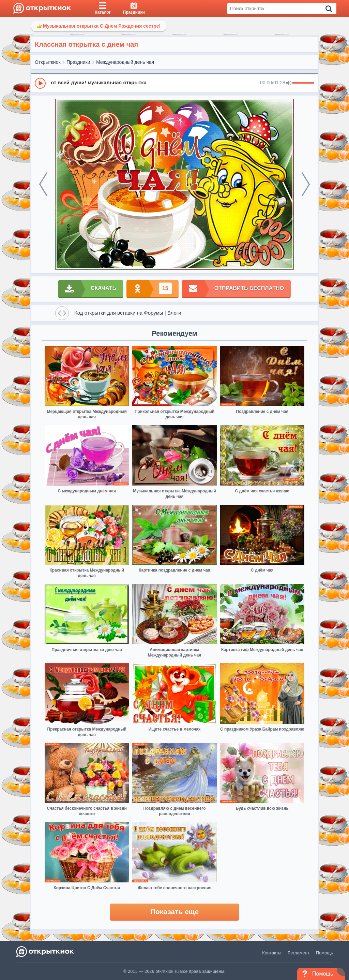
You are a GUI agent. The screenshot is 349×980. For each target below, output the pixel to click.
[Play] (40, 83)
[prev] (43, 184)
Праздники (78, 62)
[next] (306, 184)
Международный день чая (125, 62)
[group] (174, 83)
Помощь (324, 953)
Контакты (272, 953)
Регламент (299, 953)
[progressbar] (303, 83)
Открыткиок (48, 62)
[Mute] (289, 83)
